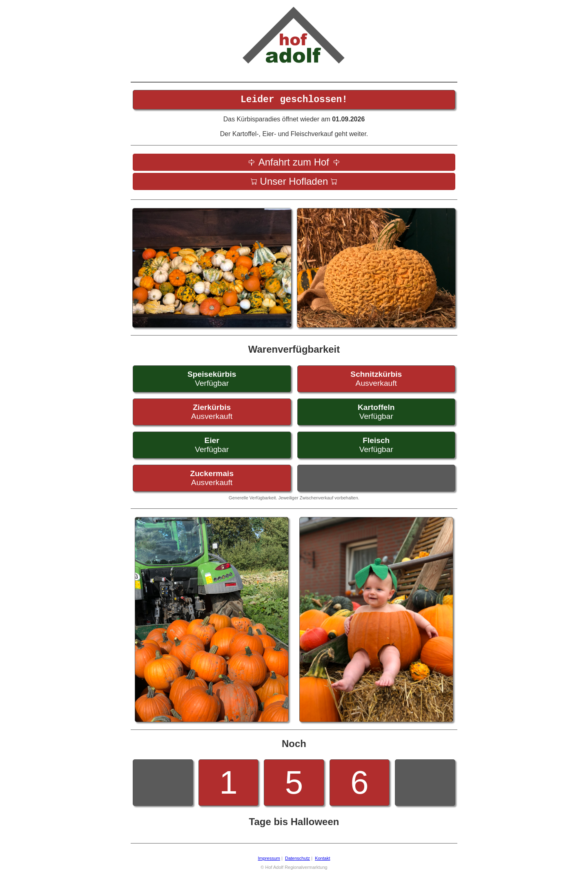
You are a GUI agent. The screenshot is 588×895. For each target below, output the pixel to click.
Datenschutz (297, 861)
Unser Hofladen (294, 184)
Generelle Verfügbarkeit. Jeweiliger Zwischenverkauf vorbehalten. (294, 500)
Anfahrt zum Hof (294, 164)
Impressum (269, 861)
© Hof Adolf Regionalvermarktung (294, 870)
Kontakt (322, 861)
